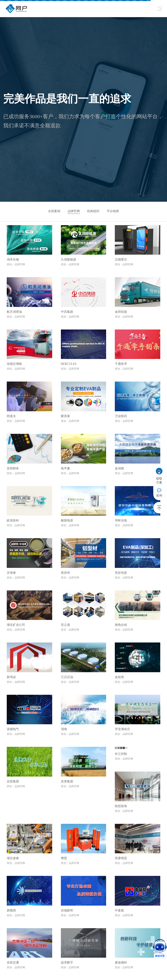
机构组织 (93, 211)
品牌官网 (74, 211)
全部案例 (54, 211)
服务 (97, 950)
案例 (97, 959)
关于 (97, 968)
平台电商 (113, 211)
